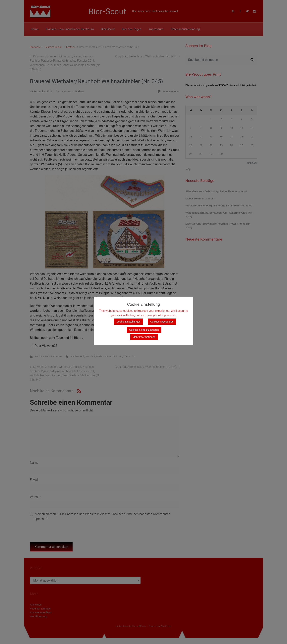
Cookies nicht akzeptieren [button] (144, 330)
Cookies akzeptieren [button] (162, 322)
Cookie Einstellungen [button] (128, 322)
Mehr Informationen (144, 337)
